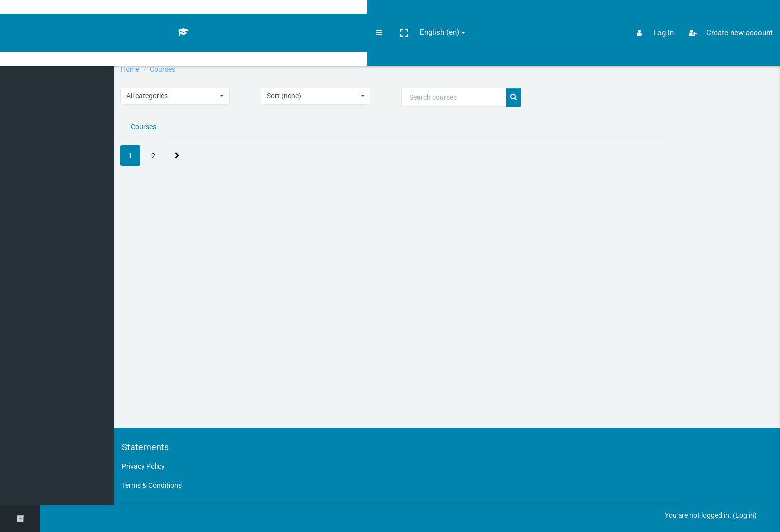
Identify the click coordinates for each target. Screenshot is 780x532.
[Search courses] (470, 98)
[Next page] (194, 157)
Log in (744, 515)
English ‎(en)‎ (113, 16)
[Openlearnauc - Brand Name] (20, 16)
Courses (182, 69)
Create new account (727, 17)
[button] (78, 16)
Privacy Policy (162, 465)
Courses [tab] (161, 128)
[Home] (20, 46)
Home (147, 69)
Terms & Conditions (172, 484)
